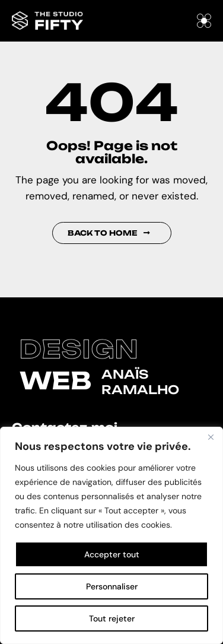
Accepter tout (112, 554)
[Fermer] (211, 437)
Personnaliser (112, 586)
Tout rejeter (112, 618)
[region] (111, 535)
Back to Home (109, 233)
